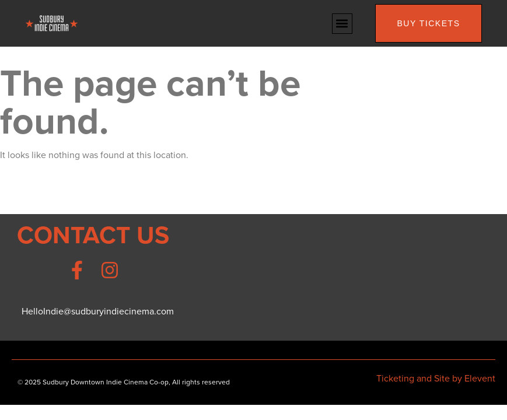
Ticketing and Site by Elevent (436, 378)
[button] (342, 24)
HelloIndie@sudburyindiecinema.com (98, 311)
